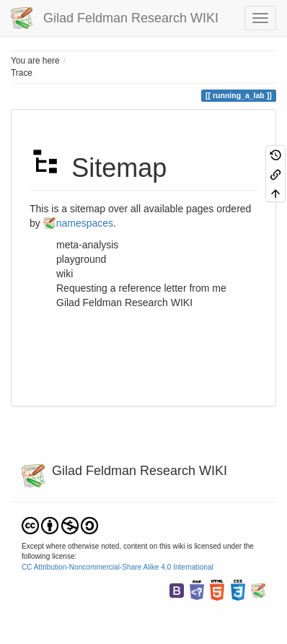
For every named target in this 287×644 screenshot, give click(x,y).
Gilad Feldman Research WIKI (124, 303)
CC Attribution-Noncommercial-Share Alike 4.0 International (118, 567)
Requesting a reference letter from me (141, 288)
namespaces (85, 223)
